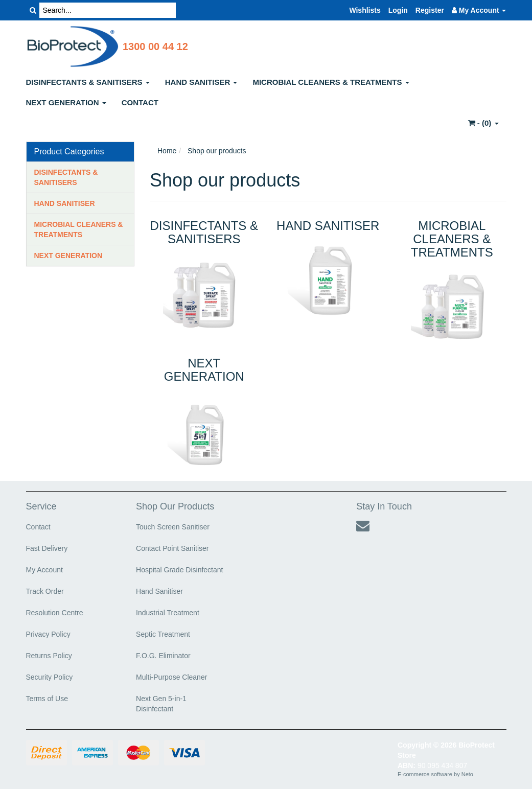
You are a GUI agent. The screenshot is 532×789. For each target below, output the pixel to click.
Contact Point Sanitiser (172, 548)
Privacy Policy (48, 634)
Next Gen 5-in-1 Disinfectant (161, 704)
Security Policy (50, 677)
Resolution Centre (55, 613)
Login (398, 10)
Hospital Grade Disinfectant (179, 570)
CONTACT (140, 102)
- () (483, 123)
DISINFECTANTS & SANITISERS (88, 82)
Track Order (45, 591)
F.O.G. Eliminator (163, 656)
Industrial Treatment (168, 613)
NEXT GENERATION (66, 102)
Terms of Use (47, 699)
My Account (44, 570)
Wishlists (365, 10)
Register (430, 10)
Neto (467, 774)
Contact (38, 527)
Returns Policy (49, 656)
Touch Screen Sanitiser (173, 527)
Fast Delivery (47, 548)
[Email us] (363, 526)
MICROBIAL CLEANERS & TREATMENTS (331, 82)
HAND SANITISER (201, 82)
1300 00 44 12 (155, 47)
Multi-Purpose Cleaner (171, 677)
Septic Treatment (163, 634)
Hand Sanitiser (159, 591)
